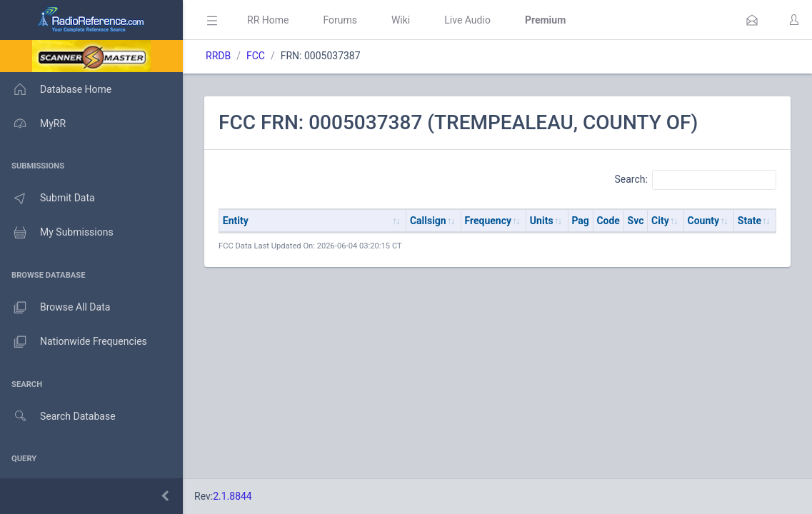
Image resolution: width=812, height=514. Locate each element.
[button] (752, 20)
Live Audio (467, 20)
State (750, 221)
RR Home (268, 20)
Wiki (401, 20)
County (704, 221)
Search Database (58, 417)
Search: (695, 180)
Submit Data (47, 198)
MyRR (33, 124)
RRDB (218, 56)
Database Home (56, 89)
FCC (256, 56)
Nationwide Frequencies (74, 342)
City (660, 221)
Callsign (428, 221)
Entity (236, 221)
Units (542, 221)
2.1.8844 (232, 496)
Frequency (488, 221)
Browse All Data (55, 308)
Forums (340, 20)
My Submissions (57, 233)
